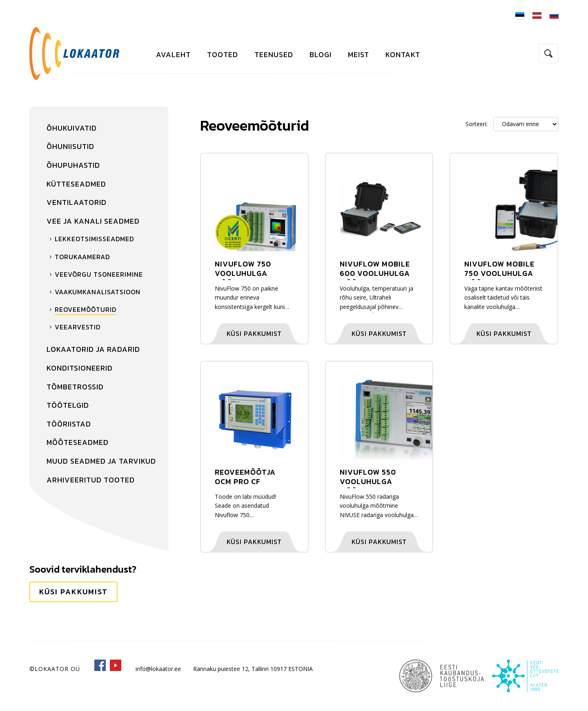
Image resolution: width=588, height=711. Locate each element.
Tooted (223, 54)
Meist (359, 54)
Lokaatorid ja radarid (93, 349)
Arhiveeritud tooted (91, 480)
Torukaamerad (82, 257)
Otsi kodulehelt (548, 53)
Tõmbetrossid (75, 387)
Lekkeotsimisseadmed (94, 239)
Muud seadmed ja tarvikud (101, 461)
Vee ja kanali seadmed (93, 221)
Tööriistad (69, 424)
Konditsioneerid (80, 368)
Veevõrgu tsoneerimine (99, 274)
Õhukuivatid (72, 128)
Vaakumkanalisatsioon (98, 292)
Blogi (321, 54)
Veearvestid (78, 327)
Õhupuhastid (73, 165)
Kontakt (403, 54)
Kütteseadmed (76, 184)
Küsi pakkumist (73, 592)
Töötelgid (68, 405)
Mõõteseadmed (78, 442)
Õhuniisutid (70, 146)
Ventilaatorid (77, 202)
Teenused (274, 54)
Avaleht (173, 54)
